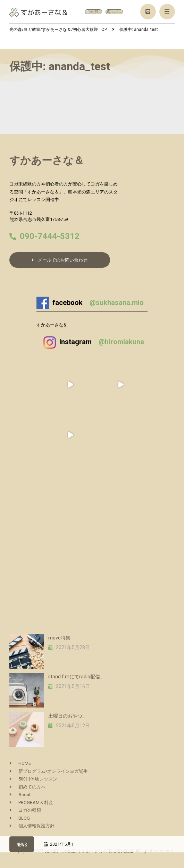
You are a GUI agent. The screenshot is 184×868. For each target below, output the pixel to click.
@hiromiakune (121, 342)
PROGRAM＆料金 (36, 803)
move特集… (61, 638)
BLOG (24, 818)
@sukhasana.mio (117, 303)
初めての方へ (32, 787)
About (24, 795)
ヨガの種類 (30, 810)
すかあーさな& (52, 325)
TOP (58, 30)
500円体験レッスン (38, 779)
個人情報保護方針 (36, 826)
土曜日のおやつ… (67, 716)
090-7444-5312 (50, 236)
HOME (25, 763)
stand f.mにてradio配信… (76, 677)
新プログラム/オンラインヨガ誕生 (53, 771)
